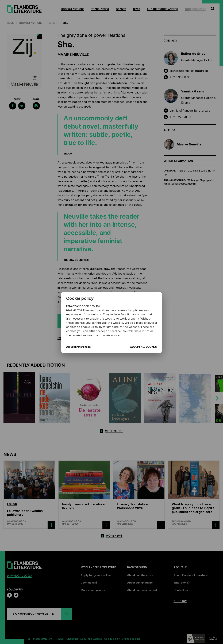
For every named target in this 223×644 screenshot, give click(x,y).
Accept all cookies (143, 347)
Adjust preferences (78, 347)
